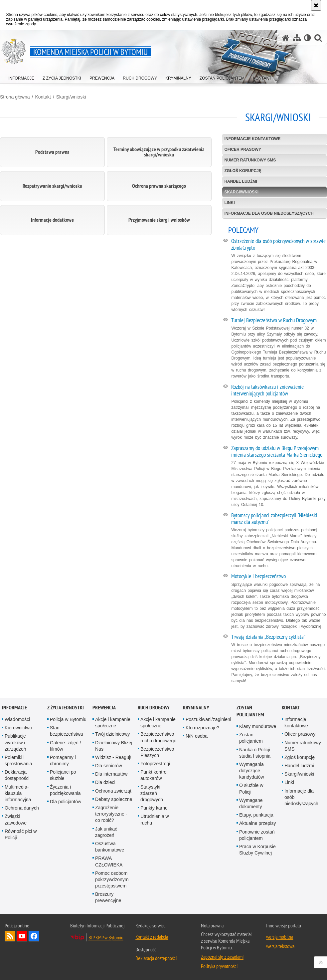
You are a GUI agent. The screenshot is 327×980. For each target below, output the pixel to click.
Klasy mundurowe (258, 726)
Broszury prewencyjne (108, 897)
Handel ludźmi (241, 181)
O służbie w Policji (251, 788)
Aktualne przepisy (258, 823)
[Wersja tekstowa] (308, 38)
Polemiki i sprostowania (18, 760)
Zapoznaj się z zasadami (222, 957)
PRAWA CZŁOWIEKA (109, 861)
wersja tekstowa (280, 946)
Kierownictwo (18, 728)
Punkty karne (154, 808)
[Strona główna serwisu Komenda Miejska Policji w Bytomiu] (286, 38)
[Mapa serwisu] (297, 38)
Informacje (14, 708)
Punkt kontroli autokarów (155, 775)
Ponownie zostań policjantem (257, 835)
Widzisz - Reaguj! (113, 757)
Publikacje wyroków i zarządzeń (15, 742)
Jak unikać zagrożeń (106, 832)
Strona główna (15, 97)
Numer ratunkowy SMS (250, 160)
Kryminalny (196, 708)
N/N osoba (197, 736)
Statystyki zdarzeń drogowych (152, 793)
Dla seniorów (109, 766)
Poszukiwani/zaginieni (208, 719)
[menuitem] (21, 77)
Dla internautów (111, 774)
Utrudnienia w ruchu (155, 819)
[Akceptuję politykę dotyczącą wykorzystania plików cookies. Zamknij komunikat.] (316, 5)
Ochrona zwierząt (113, 791)
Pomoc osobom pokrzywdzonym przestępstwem (112, 879)
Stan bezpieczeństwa (67, 731)
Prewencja (104, 708)
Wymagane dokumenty (251, 803)
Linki (229, 203)
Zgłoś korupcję (243, 171)
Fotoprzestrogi (155, 764)
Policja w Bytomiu (68, 719)
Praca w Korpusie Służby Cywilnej (257, 850)
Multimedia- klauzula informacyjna (18, 793)
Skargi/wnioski (71, 97)
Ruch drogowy (154, 708)
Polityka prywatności (219, 966)
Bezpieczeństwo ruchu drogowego (158, 737)
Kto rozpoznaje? (202, 728)
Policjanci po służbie (63, 775)
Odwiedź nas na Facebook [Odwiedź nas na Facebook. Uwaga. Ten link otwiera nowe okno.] (34, 936)
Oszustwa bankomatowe (110, 847)
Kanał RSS (10, 936)
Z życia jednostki (66, 708)
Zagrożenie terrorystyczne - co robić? (111, 814)
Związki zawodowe (16, 819)
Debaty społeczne (114, 799)
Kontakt (43, 97)
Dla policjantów (66, 802)
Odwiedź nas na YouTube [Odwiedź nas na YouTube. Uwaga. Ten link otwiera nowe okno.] (22, 936)
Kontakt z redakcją (152, 937)
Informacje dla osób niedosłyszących (269, 213)
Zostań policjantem (250, 711)
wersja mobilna (280, 937)
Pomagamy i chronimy (63, 760)
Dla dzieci (105, 782)
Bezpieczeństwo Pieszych (157, 752)
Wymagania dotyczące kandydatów (252, 771)
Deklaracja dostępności (17, 775)
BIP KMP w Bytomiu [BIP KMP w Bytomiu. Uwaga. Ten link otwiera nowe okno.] (106, 937)
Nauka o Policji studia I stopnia (255, 753)
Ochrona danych (22, 808)
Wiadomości (17, 719)
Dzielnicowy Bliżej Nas (114, 746)
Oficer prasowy (243, 149)
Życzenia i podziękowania (65, 790)
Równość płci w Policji (21, 834)
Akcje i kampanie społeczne (113, 723)
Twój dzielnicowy (112, 734)
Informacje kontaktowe (252, 139)
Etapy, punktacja (256, 815)
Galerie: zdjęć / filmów (65, 746)
